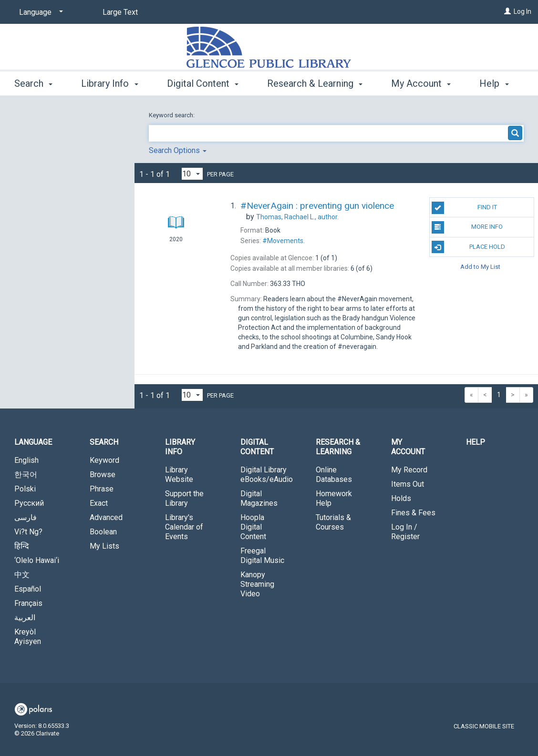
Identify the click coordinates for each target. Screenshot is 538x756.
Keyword (104, 460)
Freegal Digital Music (262, 556)
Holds (401, 498)
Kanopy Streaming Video (257, 584)
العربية (25, 618)
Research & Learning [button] (315, 82)
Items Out (408, 484)
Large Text (120, 12)
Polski (25, 489)
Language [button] (33, 442)
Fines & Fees (413, 513)
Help (476, 442)
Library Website (179, 475)
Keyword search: (172, 115)
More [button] (410, 83)
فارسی (26, 517)
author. (297, 217)
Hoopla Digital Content (253, 527)
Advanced (106, 517)
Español (28, 589)
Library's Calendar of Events (184, 527)
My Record (409, 470)
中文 (22, 575)
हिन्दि (22, 546)
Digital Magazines (259, 498)
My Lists (104, 546)
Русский (29, 503)
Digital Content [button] (203, 82)
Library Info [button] (109, 82)
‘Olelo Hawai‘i (37, 560)
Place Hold (468, 247)
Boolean (103, 532)
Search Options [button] (178, 150)
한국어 (26, 475)
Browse (103, 475)
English (26, 460)
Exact (99, 503)
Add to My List (480, 267)
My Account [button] (408, 447)
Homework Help (334, 498)
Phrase (102, 489)
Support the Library (184, 498)
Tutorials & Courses (333, 522)
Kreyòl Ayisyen (28, 637)
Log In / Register (405, 532)
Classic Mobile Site (484, 726)
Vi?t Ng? (28, 532)
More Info (467, 227)
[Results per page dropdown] (192, 174)
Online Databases (334, 475)
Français (28, 603)
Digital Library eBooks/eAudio (267, 475)
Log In (522, 11)
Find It (464, 208)
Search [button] (33, 82)
